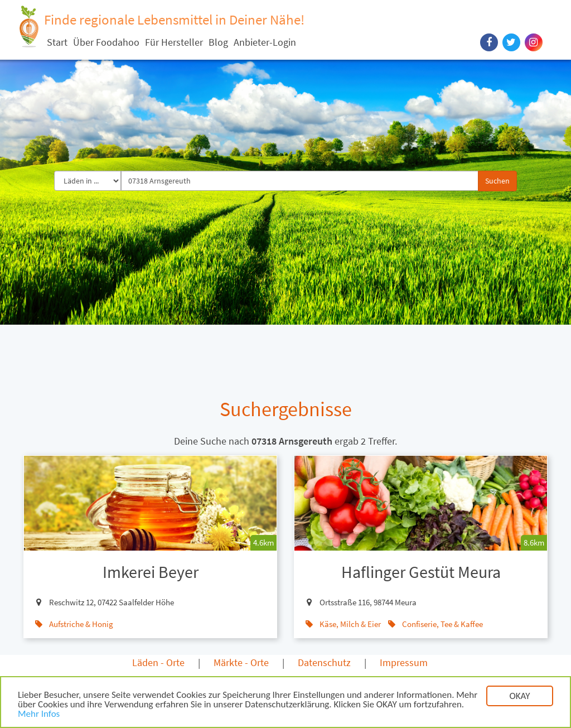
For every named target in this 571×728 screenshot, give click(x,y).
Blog (218, 42)
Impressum (404, 662)
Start (57, 42)
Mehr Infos (39, 716)
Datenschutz (324, 662)
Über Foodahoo (106, 42)
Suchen (497, 181)
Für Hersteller (174, 42)
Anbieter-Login (265, 42)
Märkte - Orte (241, 662)
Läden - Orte (158, 662)
